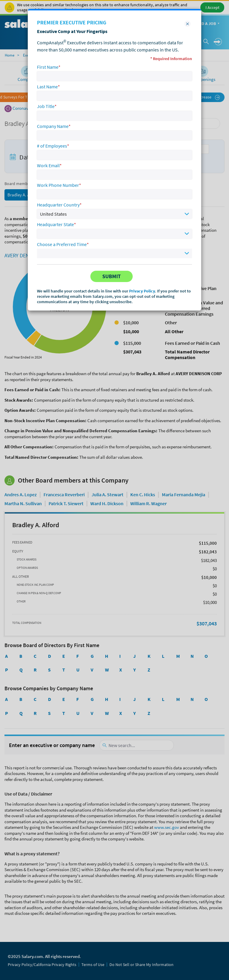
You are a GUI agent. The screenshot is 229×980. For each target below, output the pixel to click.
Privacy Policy (142, 291)
